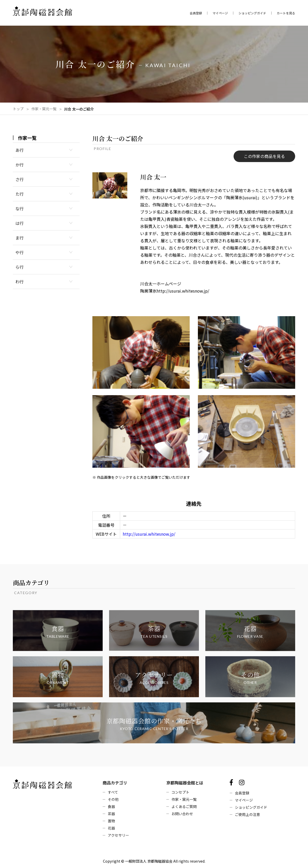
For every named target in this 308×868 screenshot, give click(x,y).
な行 (20, 208)
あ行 (20, 150)
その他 (113, 799)
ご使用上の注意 (247, 814)
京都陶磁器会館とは (185, 783)
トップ (18, 109)
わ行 (20, 282)
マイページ (220, 13)
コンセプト (180, 792)
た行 (20, 194)
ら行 (20, 267)
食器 (111, 806)
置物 (111, 821)
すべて (113, 792)
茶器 (111, 814)
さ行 (20, 179)
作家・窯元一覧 (44, 109)
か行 (20, 165)
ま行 (20, 238)
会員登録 (196, 13)
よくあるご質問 (184, 806)
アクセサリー (118, 835)
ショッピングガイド (252, 13)
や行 (20, 252)
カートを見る (286, 13)
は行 (20, 223)
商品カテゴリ (115, 783)
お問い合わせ (182, 814)
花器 (111, 828)
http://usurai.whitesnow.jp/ (149, 534)
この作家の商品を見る (264, 156)
